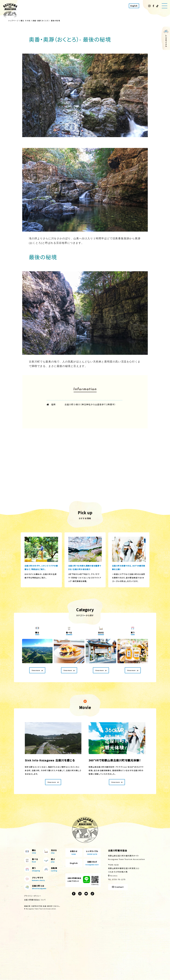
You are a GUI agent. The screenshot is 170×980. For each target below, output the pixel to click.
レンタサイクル (92, 853)
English (134, 6)
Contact (118, 887)
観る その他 (26, 21)
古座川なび (92, 863)
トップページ (14, 21)
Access (114, 876)
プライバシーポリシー (33, 896)
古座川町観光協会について (35, 900)
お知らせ (74, 853)
